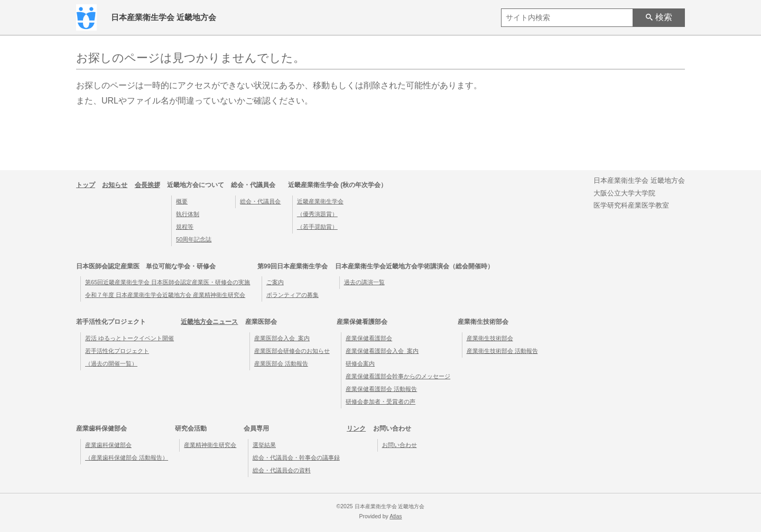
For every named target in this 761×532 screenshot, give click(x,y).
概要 (182, 201)
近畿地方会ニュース (209, 322)
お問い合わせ (400, 445)
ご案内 (275, 282)
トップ (86, 185)
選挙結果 (264, 445)
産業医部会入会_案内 (282, 338)
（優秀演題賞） (317, 214)
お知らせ (115, 185)
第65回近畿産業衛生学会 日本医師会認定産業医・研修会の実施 (168, 282)
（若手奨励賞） (317, 227)
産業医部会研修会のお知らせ (292, 351)
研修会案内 (360, 363)
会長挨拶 (147, 185)
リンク (356, 428)
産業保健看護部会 (369, 338)
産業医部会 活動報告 (281, 363)
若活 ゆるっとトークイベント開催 (129, 338)
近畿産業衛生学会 (320, 201)
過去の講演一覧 (364, 282)
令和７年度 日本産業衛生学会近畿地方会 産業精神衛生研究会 (165, 295)
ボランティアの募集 (293, 295)
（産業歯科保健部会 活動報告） (127, 458)
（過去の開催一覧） (111, 363)
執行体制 (188, 214)
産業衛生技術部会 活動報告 (502, 351)
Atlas (396, 516)
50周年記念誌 (194, 239)
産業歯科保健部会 (108, 445)
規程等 (185, 227)
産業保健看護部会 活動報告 (381, 389)
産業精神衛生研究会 (210, 445)
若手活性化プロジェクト (117, 351)
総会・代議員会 (260, 201)
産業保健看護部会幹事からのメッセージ (398, 376)
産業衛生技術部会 (490, 338)
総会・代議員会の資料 (282, 470)
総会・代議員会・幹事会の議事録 (296, 458)
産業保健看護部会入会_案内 (382, 351)
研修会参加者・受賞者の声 (380, 402)
